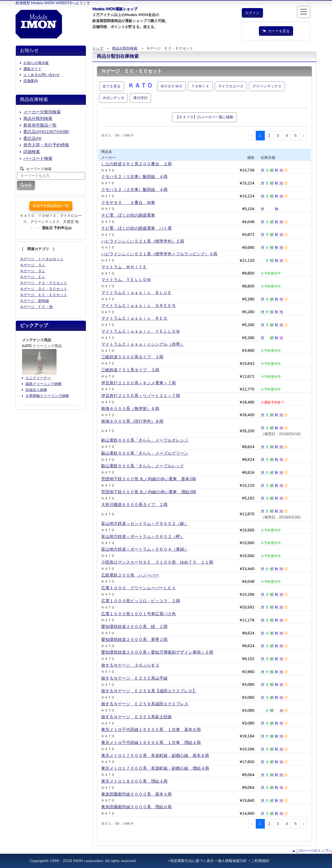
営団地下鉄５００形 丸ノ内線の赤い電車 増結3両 (149, 492)
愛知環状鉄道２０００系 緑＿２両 (134, 627)
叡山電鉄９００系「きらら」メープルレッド (143, 466)
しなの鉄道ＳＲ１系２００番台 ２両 (136, 164)
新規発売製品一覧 (40, 125)
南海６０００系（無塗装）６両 (130, 409)
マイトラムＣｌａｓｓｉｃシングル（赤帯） (143, 344)
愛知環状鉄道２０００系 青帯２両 (134, 640)
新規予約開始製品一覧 (51, 206)
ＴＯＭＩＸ (200, 86)
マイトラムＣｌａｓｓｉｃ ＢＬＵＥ (136, 293)
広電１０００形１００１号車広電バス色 (139, 614)
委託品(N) (32, 139)
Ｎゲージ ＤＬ (33, 271)
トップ (98, 48)
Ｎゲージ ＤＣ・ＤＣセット (44, 289)
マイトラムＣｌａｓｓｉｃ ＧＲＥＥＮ (139, 306)
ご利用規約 (260, 861)
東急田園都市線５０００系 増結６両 (136, 807)
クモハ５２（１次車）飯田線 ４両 (134, 177)
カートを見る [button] (276, 31)
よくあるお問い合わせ (41, 75)
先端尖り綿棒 (36, 390)
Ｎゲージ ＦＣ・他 (36, 307)
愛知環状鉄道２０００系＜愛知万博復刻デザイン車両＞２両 (157, 652)
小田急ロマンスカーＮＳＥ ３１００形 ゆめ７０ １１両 (157, 562)
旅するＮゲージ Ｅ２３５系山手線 (134, 678)
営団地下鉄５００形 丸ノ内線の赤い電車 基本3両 (149, 479)
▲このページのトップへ (312, 851)
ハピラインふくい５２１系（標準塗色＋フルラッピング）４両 (159, 254)
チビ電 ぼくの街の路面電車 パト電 (136, 228)
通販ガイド (32, 69)
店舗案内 (31, 81)
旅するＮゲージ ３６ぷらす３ (130, 665)
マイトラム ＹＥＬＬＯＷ (126, 280)
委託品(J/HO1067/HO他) (46, 132)
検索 (26, 185)
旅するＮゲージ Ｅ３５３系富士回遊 (136, 717)
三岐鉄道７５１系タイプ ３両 (130, 370)
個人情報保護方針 (232, 861)
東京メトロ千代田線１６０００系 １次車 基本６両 (151, 730)
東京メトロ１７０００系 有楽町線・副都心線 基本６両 (155, 756)
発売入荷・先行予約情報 (46, 145)
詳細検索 (32, 152)
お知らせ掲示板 (36, 63)
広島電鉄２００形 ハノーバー (130, 575)
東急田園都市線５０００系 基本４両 (136, 794)
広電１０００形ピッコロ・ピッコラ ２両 (141, 601)
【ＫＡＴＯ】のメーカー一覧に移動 (204, 117)
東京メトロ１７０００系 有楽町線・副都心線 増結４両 (155, 768)
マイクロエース (231, 86)
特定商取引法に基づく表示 (192, 861)
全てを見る (112, 86)
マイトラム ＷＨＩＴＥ (124, 267)
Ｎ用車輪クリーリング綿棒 (47, 396)
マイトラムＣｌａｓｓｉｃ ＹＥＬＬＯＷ (141, 331)
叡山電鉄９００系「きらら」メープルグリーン (145, 453)
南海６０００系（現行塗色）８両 (132, 421)
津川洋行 (140, 98)
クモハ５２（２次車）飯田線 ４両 (134, 190)
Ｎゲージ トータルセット (42, 259)
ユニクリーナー (38, 378)
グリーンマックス (267, 86)
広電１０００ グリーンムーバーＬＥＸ (139, 588)
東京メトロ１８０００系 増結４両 (134, 781)
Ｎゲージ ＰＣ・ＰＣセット (44, 283)
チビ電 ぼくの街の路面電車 (128, 215)
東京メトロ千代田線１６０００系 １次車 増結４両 (151, 743)
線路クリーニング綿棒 (44, 384)
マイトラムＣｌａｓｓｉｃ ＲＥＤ (134, 318)
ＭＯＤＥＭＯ (171, 86)
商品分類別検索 (125, 48)
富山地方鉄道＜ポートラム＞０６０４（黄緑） (145, 549)
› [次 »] (304, 135)
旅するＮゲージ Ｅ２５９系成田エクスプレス (145, 704)
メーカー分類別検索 (42, 112)
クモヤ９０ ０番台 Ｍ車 (128, 203)
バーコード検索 (38, 159)
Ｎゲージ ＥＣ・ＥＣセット (44, 295)
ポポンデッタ (113, 98)
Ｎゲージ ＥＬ (33, 277)
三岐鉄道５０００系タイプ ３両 (132, 357)
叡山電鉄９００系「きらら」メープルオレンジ (145, 440)
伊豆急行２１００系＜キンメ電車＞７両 (139, 383)
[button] (252, 13)
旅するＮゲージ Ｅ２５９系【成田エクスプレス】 (149, 691)
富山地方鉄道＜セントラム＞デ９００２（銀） (145, 524)
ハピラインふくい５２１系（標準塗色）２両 (143, 241)
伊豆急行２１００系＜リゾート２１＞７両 (141, 396)
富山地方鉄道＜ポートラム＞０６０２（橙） (143, 537)
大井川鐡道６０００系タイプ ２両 (134, 505)
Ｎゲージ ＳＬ (33, 265)
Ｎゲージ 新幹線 (34, 301)
